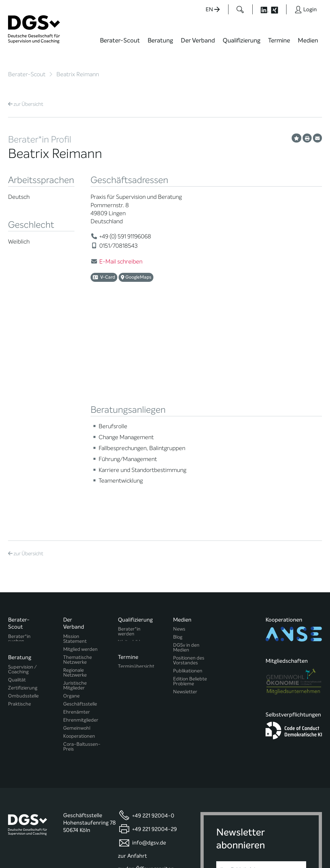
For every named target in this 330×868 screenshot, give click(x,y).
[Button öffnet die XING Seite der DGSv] (278, 9)
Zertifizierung (23, 561)
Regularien (75, 628)
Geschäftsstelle (80, 575)
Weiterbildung (133, 513)
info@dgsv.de (149, 730)
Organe (71, 567)
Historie (72, 636)
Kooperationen (79, 607)
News (179, 500)
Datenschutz (277, 844)
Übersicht (26, 104)
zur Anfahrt (132, 743)
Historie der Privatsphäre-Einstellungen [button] (248, 849)
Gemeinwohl (77, 599)
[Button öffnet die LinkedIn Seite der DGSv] (261, 9)
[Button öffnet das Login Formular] (306, 9)
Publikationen (188, 542)
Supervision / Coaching (22, 542)
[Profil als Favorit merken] (296, 138)
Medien (308, 40)
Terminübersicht (136, 541)
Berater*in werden (129, 502)
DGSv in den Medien (186, 518)
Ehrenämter (77, 583)
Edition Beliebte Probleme (190, 552)
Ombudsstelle (23, 569)
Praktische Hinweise (19, 579)
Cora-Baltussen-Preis (82, 617)
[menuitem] (120, 44)
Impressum (309, 844)
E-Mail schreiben (121, 262)
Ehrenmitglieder (81, 591)
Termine (279, 40)
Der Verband (198, 40)
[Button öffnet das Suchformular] (240, 9)
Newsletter (185, 563)
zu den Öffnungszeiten (146, 756)
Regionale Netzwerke (75, 543)
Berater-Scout (120, 40)
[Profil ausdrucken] (307, 138)
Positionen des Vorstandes (189, 531)
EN (213, 9)
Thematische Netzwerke (78, 531)
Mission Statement (75, 510)
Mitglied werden (80, 520)
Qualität (17, 553)
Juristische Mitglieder (75, 556)
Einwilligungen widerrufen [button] (302, 849)
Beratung (160, 40)
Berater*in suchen (19, 510)
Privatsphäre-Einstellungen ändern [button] (187, 849)
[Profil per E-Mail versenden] (317, 138)
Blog (178, 508)
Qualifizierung (242, 40)
